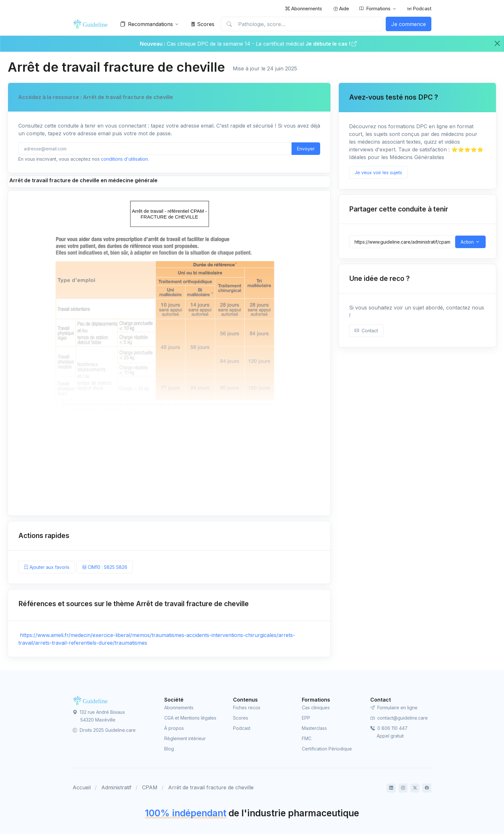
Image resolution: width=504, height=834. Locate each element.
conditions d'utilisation (124, 159)
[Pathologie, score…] (302, 24)
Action (467, 242)
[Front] (92, 24)
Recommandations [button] (147, 24)
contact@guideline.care (399, 718)
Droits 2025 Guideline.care (104, 730)
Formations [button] (375, 9)
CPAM (150, 787)
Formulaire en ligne (394, 708)
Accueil (82, 787)
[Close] (497, 43)
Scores (203, 24)
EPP (306, 718)
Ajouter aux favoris (47, 567)
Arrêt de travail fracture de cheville (211, 787)
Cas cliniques (316, 708)
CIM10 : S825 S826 (105, 567)
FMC (307, 738)
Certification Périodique (327, 749)
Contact (366, 331)
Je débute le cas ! (331, 44)
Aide (341, 9)
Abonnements (304, 9)
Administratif (116, 787)
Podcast (419, 9)
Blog (169, 749)
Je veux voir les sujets (378, 172)
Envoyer (306, 149)
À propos (174, 728)
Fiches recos (247, 708)
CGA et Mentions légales (190, 718)
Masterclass (314, 728)
